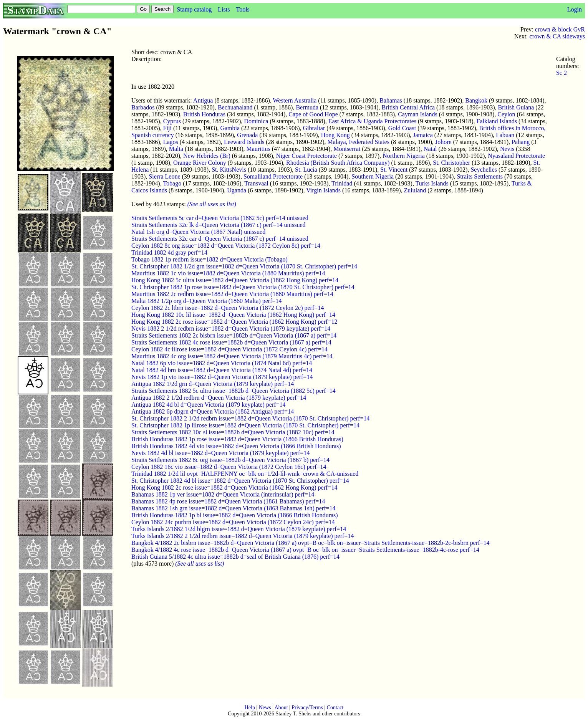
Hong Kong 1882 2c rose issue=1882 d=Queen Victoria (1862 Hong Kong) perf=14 (234, 487)
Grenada (247, 135)
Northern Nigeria (404, 156)
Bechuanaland (235, 107)
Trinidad (342, 183)
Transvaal (256, 183)
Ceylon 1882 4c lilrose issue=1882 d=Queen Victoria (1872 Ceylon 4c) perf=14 (229, 349)
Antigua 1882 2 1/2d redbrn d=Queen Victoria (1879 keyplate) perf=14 (219, 398)
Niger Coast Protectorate (306, 156)
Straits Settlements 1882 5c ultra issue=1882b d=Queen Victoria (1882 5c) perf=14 (233, 391)
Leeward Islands (244, 142)
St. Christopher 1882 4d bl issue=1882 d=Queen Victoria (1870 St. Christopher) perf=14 (240, 481)
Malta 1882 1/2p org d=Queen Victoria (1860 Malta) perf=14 (207, 301)
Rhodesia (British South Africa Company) (338, 163)
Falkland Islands (497, 121)
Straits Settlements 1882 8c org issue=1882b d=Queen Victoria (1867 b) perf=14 (230, 460)
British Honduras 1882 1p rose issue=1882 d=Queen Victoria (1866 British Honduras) (237, 439)
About (281, 708)
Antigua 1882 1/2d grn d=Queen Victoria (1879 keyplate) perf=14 (213, 384)
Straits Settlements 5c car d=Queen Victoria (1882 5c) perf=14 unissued (220, 218)
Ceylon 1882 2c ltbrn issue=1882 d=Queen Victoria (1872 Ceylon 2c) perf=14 (228, 308)
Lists (224, 9)
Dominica (256, 121)
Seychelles (484, 170)
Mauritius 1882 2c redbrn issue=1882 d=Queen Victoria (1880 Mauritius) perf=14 (232, 294)
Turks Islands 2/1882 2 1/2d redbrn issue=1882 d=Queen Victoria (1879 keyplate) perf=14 (243, 536)
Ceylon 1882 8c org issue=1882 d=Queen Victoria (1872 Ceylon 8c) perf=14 (226, 246)
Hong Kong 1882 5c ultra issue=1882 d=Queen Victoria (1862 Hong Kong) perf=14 (235, 280)
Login (575, 9)
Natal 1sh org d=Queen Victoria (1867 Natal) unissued (198, 232)
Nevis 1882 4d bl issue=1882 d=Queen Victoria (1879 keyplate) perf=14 (220, 453)
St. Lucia (306, 170)
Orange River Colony (200, 163)
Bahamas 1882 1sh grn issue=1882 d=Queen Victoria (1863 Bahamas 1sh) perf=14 (234, 508)
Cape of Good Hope (313, 114)
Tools (243, 9)
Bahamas (391, 100)
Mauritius (258, 149)
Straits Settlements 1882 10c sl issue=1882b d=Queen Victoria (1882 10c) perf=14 (233, 432)
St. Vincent (394, 170)
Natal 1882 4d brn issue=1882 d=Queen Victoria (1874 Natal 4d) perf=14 (222, 370)
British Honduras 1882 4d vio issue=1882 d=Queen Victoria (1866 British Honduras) (236, 446)
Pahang (521, 142)
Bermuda (307, 107)
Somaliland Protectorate (273, 176)
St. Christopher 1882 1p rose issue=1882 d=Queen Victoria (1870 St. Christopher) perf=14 (243, 287)
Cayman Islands (418, 114)
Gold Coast (402, 128)
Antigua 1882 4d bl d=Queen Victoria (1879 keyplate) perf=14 (209, 405)
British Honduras (204, 114)
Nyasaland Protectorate (516, 156)
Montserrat (347, 149)
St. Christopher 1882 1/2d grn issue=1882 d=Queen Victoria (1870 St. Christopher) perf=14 (244, 266)
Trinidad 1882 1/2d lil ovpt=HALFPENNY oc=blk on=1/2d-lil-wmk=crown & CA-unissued (245, 474)
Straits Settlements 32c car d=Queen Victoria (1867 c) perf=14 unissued (220, 239)
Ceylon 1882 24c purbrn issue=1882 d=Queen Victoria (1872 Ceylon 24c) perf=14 (233, 522)
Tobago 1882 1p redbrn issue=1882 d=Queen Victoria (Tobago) (210, 259)
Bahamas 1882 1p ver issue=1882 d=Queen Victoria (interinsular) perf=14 (223, 494)
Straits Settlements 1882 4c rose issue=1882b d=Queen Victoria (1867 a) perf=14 (231, 342)
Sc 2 (561, 73)
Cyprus (172, 121)
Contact (335, 708)
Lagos (171, 142)
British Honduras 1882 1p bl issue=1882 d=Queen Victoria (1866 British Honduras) (235, 515)
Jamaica (423, 135)
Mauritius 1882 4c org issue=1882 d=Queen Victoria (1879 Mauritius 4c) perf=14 (232, 356)
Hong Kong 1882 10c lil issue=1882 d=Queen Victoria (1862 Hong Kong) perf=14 (233, 315)
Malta (176, 149)
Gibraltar (314, 128)
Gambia (230, 128)
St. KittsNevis (229, 170)
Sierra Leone (164, 176)
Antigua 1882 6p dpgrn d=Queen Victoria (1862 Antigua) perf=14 (213, 411)
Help (250, 708)
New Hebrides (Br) (207, 156)
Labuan (505, 135)
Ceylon (506, 114)
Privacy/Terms (307, 708)
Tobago (172, 183)
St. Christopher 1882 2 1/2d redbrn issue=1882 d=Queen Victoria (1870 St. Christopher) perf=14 (250, 418)
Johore (443, 142)
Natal (430, 149)
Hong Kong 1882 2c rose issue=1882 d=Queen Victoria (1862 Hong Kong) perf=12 (234, 322)
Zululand (415, 190)
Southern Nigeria (373, 176)
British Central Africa (408, 107)
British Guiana (516, 107)
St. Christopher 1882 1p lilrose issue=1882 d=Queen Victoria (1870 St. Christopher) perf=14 (245, 425)
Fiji (167, 128)
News (265, 708)
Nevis (507, 149)
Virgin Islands (323, 190)
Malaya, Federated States (359, 142)
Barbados (143, 107)
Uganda (237, 190)
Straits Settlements (480, 176)
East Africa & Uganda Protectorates (372, 121)
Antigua (203, 100)
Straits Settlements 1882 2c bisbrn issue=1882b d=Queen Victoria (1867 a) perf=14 (234, 335)
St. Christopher (451, 163)
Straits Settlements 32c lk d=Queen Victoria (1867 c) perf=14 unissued (219, 225)
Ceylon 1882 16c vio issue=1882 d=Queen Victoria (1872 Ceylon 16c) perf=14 (229, 467)
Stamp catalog (194, 9)
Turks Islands (432, 183)
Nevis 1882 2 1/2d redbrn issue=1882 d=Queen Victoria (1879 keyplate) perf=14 (231, 329)
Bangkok (476, 100)
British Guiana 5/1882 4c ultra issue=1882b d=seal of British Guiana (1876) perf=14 (235, 557)
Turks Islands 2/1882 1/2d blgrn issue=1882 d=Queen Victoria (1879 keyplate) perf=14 (239, 529)
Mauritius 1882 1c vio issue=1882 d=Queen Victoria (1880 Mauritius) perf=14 (228, 273)
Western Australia (295, 100)
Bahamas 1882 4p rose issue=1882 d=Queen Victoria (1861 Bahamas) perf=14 (228, 501)
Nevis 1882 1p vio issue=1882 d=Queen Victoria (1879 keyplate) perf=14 (222, 377)
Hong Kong (335, 135)
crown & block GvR (560, 29)
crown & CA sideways (557, 36)
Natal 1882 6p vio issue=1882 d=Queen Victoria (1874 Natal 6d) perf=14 (222, 363)
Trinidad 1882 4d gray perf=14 (169, 252)
